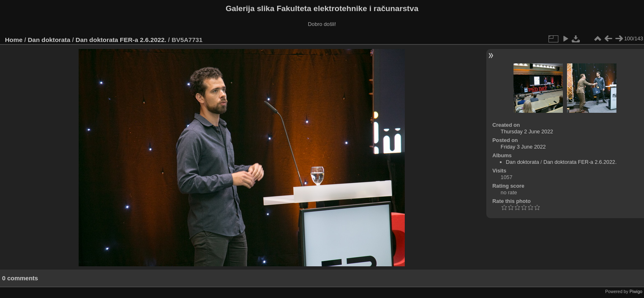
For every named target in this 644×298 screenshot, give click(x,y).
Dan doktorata (49, 40)
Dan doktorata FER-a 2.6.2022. (121, 40)
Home (14, 40)
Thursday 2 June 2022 (527, 132)
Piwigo (636, 291)
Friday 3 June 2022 (523, 147)
